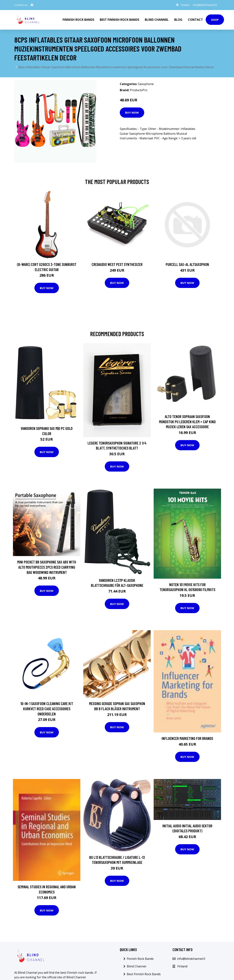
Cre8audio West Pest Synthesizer (117, 264)
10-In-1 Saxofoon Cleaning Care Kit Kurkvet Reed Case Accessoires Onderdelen (47, 709)
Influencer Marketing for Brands (187, 738)
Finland (185, 5)
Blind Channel (157, 20)
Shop (215, 20)
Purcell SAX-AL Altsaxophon (187, 264)
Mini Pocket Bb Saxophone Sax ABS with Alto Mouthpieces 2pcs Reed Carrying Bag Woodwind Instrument (47, 567)
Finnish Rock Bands (78, 20)
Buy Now (132, 112)
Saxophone (146, 84)
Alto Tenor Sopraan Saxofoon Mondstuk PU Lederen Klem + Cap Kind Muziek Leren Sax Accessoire (187, 422)
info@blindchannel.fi (205, 5)
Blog (178, 20)
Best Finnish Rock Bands (119, 20)
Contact (195, 20)
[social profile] (32, 5)
